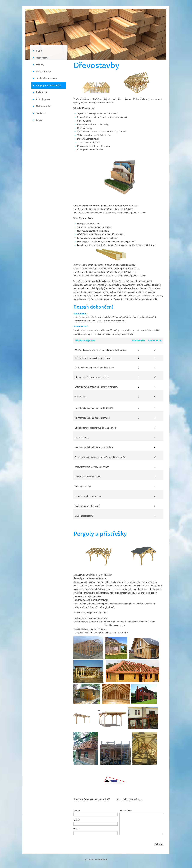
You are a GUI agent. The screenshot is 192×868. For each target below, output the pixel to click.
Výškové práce (44, 72)
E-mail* (77, 820)
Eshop (39, 120)
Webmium (103, 860)
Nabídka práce (44, 106)
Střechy (40, 65)
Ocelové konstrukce (47, 79)
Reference (42, 92)
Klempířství (42, 58)
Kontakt (40, 113)
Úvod (39, 51)
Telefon (77, 829)
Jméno (77, 811)
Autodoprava (43, 99)
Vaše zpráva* (126, 811)
